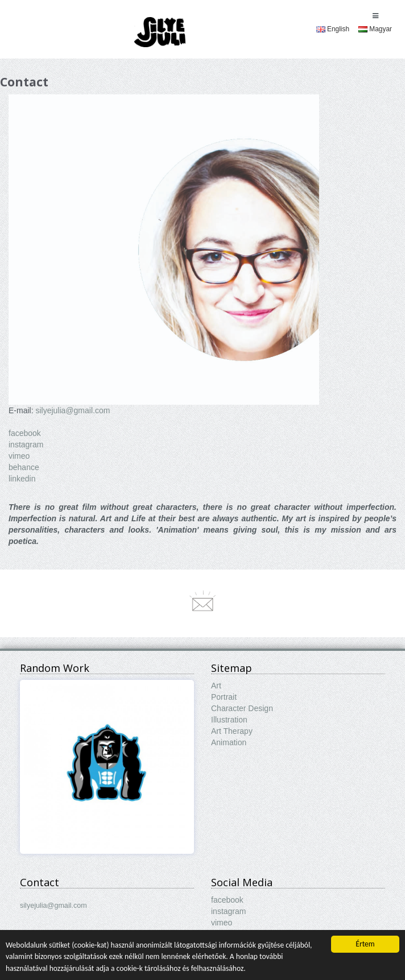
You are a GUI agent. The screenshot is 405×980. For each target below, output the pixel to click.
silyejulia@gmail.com (73, 410)
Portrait (224, 697)
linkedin (22, 479)
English (333, 29)
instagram (26, 445)
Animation (229, 742)
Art (216, 686)
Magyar (375, 29)
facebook (25, 433)
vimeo (19, 456)
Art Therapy (232, 731)
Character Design (242, 708)
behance (24, 467)
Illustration (229, 720)
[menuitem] (333, 29)
